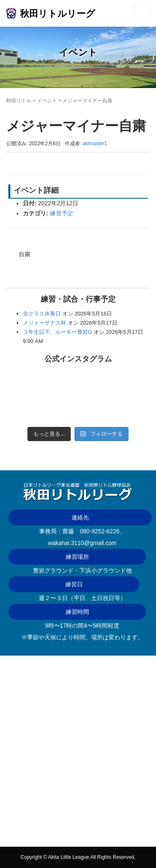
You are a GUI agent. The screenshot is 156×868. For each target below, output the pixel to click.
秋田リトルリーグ (58, 14)
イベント (47, 101)
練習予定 (62, 213)
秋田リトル (19, 101)
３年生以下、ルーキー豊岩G (57, 332)
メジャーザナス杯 (45, 323)
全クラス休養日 (42, 314)
